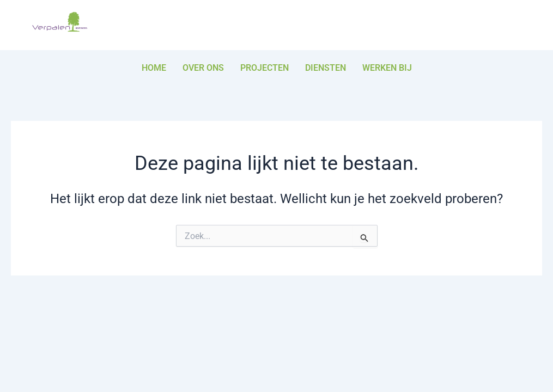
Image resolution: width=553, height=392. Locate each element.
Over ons (203, 68)
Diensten (326, 68)
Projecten (265, 68)
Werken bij (387, 68)
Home (154, 68)
